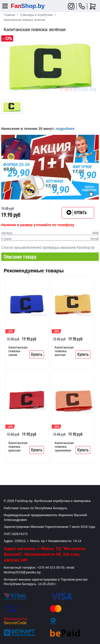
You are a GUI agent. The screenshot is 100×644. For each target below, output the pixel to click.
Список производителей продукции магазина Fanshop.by (48, 248)
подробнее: (65, 129)
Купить (37, 354)
